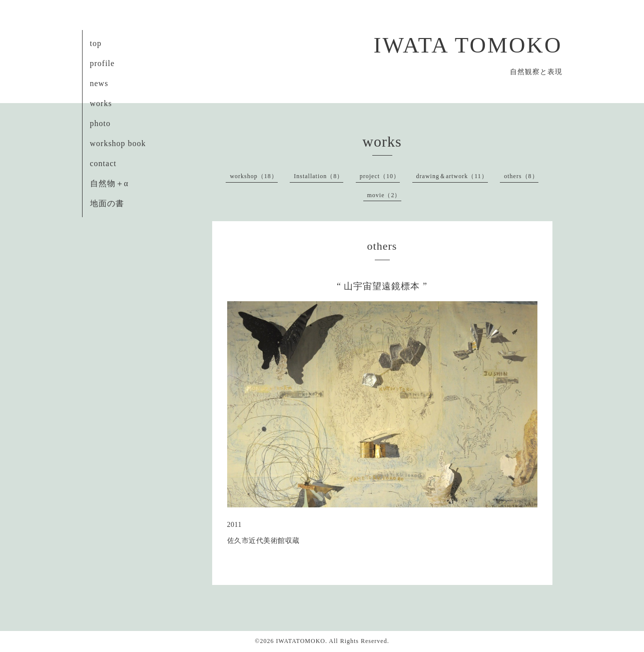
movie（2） (384, 195)
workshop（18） (253, 176)
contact (103, 163)
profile (103, 63)
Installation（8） (318, 176)
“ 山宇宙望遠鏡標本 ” (382, 286)
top (96, 43)
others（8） (521, 176)
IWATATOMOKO (300, 641)
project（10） (380, 176)
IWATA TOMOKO (468, 45)
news (99, 83)
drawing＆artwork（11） (452, 176)
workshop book (118, 143)
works (101, 103)
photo (100, 123)
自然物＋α (109, 183)
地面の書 (107, 203)
